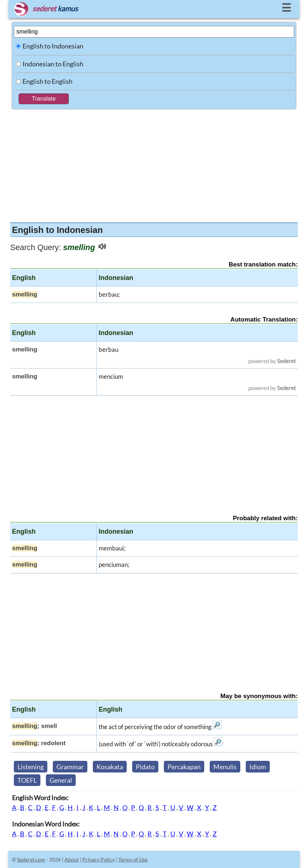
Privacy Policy (98, 859)
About (72, 859)
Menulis (225, 767)
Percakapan (184, 767)
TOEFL (27, 780)
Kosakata (110, 767)
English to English (48, 81)
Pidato (145, 767)
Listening (31, 767)
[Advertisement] (154, 164)
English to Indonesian (53, 46)
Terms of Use (133, 859)
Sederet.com (31, 859)
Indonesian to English (53, 64)
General (61, 780)
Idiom (258, 767)
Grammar (70, 767)
